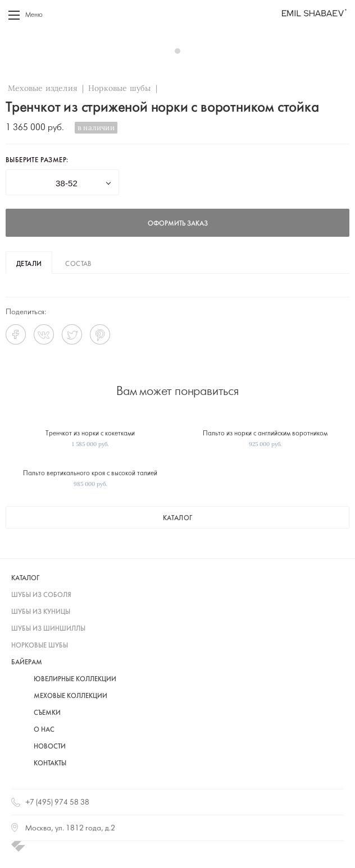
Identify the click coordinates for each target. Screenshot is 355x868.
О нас (44, 730)
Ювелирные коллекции (75, 679)
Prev (20, 50)
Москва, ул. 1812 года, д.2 (70, 828)
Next (335, 50)
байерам (27, 663)
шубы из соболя (41, 595)
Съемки (47, 713)
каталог (178, 518)
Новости (50, 747)
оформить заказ (178, 224)
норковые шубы (40, 646)
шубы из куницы (41, 612)
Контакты (50, 764)
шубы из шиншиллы (48, 629)
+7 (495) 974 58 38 (57, 803)
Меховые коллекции (70, 696)
